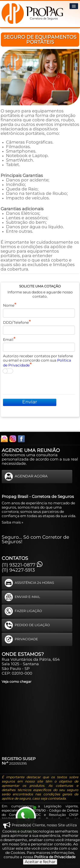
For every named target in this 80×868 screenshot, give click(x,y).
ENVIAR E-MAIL (22, 597)
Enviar (30, 402)
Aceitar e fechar (40, 862)
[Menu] (74, 6)
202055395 (18, 763)
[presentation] (35, 384)
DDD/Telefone (16, 322)
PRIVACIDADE (21, 639)
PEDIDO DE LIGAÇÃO (27, 625)
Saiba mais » (12, 522)
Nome (9, 305)
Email (8, 340)
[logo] (33, 13)
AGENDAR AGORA (26, 477)
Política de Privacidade (55, 857)
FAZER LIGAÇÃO (23, 611)
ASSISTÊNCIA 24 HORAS (29, 583)
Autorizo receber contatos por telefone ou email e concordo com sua (38, 361)
